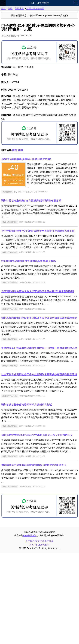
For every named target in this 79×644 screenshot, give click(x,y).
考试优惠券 (7, 283)
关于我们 (30, 633)
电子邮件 (49, 633)
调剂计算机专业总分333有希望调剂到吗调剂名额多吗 (31, 292)
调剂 (15, 242)
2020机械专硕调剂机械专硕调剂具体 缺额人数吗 (28, 353)
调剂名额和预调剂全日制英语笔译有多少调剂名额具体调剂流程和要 (39, 409)
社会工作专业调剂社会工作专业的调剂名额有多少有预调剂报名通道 (39, 466)
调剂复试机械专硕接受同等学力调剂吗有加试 (27, 496)
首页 (3, 9)
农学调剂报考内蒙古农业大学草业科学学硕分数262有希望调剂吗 (38, 383)
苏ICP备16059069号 (39, 636)
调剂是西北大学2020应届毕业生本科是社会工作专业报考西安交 (37, 526)
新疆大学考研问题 (35, 9)
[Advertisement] (39, 35)
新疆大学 (19, 9)
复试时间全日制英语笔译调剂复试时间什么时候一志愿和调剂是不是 (39, 440)
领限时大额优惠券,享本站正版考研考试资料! (26, 251)
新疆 (10, 9)
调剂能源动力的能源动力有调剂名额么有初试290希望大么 (34, 557)
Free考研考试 (30, 627)
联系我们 (39, 633)
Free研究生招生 (40, 3)
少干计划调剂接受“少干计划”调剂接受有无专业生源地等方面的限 (38, 322)
